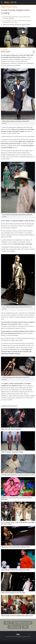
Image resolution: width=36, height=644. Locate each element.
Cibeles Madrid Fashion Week (22, 623)
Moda (25, 627)
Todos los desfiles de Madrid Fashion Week (16, 24)
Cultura (7, 623)
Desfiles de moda (14, 627)
